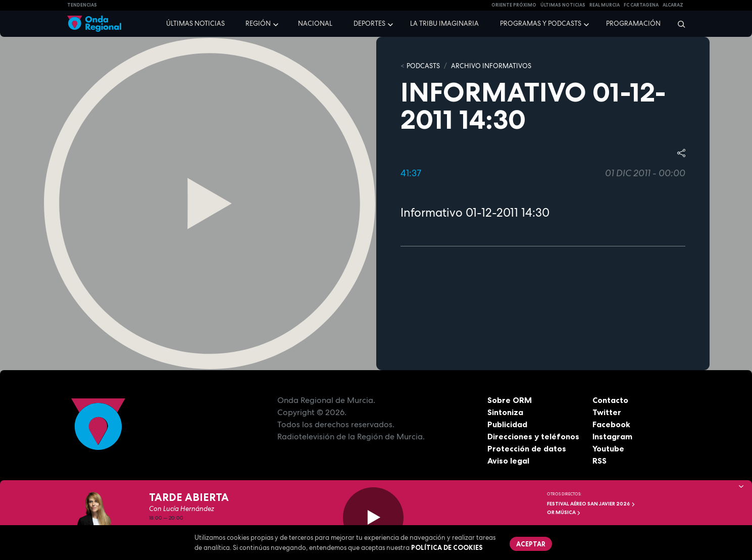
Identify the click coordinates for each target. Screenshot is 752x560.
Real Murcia (605, 5)
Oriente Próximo (514, 5)
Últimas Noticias (563, 5)
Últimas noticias (195, 23)
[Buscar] (678, 24)
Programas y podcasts (541, 23)
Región (258, 23)
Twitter (607, 412)
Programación (633, 23)
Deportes (369, 23)
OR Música (564, 512)
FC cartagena (641, 5)
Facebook (611, 424)
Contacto (610, 400)
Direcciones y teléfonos (533, 436)
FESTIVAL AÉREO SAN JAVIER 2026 (591, 504)
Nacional (315, 23)
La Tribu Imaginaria (444, 23)
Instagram (612, 436)
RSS (599, 461)
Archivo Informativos (491, 66)
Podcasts (423, 66)
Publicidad (507, 424)
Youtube (608, 448)
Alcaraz (673, 5)
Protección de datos (527, 448)
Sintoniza (505, 412)
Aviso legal (508, 461)
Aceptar (531, 544)
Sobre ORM (510, 400)
